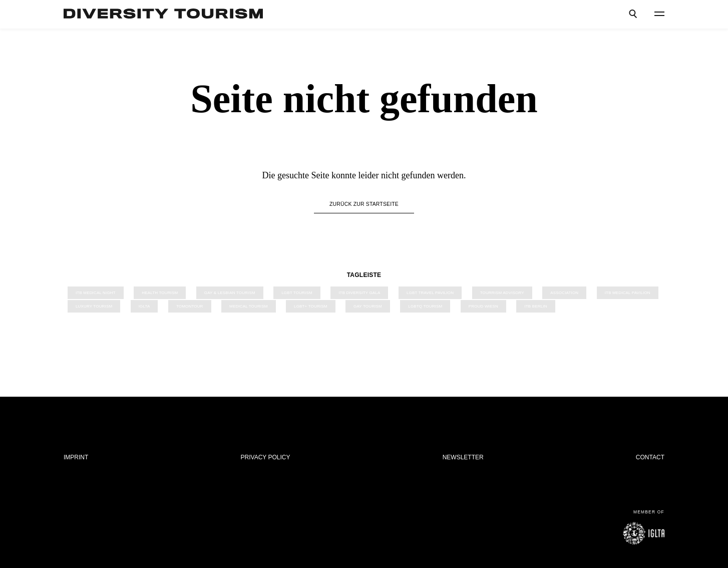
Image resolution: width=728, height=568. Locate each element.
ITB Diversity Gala (359, 293)
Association (564, 293)
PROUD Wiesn (483, 306)
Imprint (76, 457)
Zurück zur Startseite (364, 204)
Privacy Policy (266, 457)
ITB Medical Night (96, 293)
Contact (650, 457)
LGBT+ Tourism (310, 306)
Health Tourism (160, 293)
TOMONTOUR (190, 306)
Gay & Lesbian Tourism (230, 293)
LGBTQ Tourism (425, 306)
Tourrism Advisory (502, 293)
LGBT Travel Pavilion (430, 293)
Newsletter (463, 457)
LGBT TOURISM (297, 293)
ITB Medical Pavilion (628, 293)
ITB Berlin (535, 306)
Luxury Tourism (94, 306)
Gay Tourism (368, 306)
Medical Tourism (249, 306)
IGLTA (144, 306)
